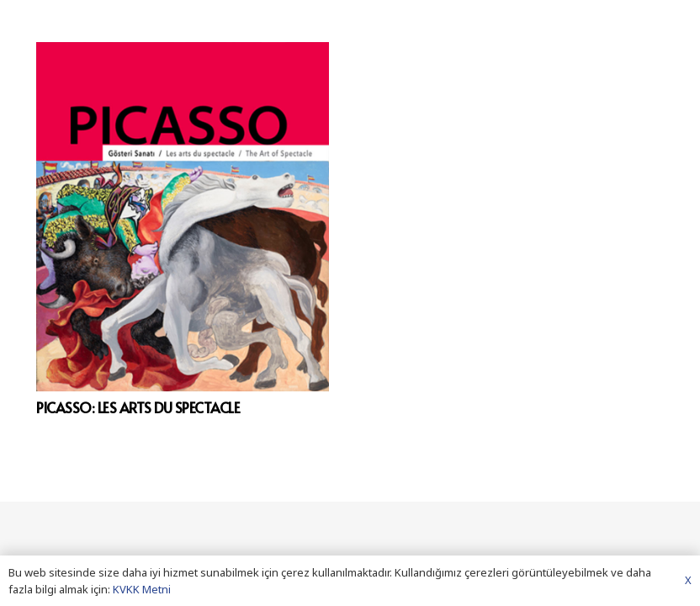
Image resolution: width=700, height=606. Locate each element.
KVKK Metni (142, 589)
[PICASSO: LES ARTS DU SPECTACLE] (183, 217)
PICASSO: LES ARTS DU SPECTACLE (138, 407)
